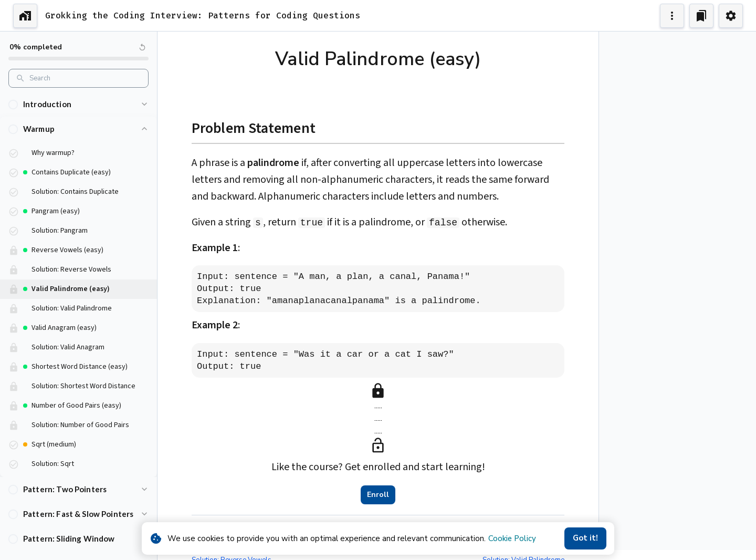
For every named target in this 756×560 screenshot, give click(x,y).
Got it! (585, 538)
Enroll (378, 495)
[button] (78, 104)
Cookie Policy (512, 538)
